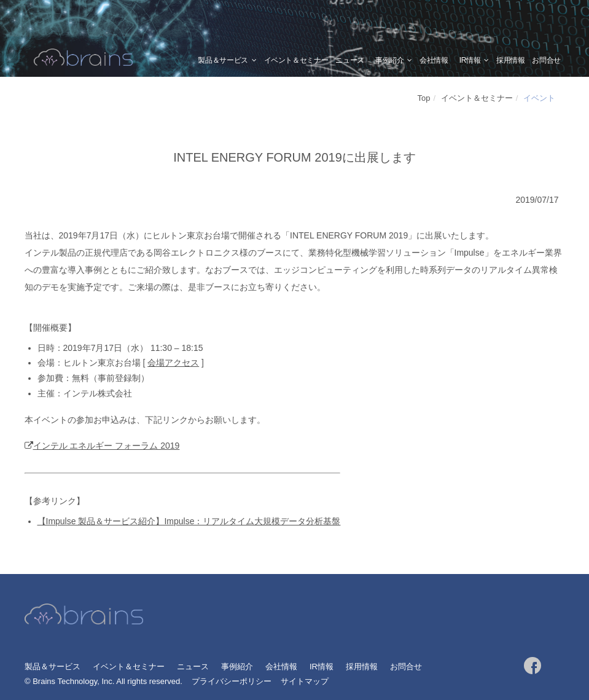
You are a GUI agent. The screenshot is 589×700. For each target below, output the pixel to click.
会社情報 (434, 60)
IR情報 (470, 60)
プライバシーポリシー (232, 681)
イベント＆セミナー (296, 60)
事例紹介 (390, 60)
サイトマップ (305, 681)
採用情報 (511, 60)
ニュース (350, 60)
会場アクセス (173, 363)
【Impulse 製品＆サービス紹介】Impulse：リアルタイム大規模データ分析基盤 (189, 521)
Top (424, 98)
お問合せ (546, 60)
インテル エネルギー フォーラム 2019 (107, 446)
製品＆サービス (223, 60)
